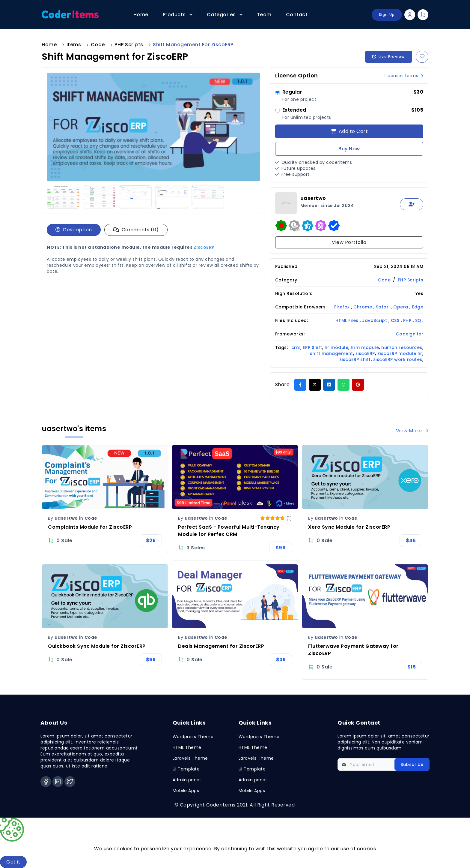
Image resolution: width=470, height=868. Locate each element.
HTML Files (348, 320)
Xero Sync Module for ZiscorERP (349, 527)
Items (74, 45)
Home (141, 15)
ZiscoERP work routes (398, 359)
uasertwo (66, 518)
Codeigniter (410, 334)
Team (264, 15)
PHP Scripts (129, 45)
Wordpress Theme (193, 737)
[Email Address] (384, 764)
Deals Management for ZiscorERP (221, 646)
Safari (384, 307)
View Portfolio (349, 242)
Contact (297, 15)
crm (296, 347)
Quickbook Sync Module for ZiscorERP (97, 646)
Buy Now (349, 149)
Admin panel (187, 780)
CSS (396, 320)
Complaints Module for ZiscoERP (90, 527)
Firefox (343, 307)
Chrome (363, 307)
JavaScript (375, 320)
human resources (402, 347)
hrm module (365, 347)
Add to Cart (349, 131)
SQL (419, 320)
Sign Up (387, 15)
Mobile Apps (186, 791)
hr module (337, 347)
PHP (408, 320)
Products (178, 15)
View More (412, 431)
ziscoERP (365, 353)
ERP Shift (312, 347)
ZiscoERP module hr (400, 353)
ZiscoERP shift (355, 359)
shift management (332, 353)
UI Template (186, 769)
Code (98, 45)
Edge (418, 307)
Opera (401, 307)
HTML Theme (187, 747)
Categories (225, 15)
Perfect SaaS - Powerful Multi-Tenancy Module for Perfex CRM (229, 531)
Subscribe (412, 764)
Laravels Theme (190, 758)
